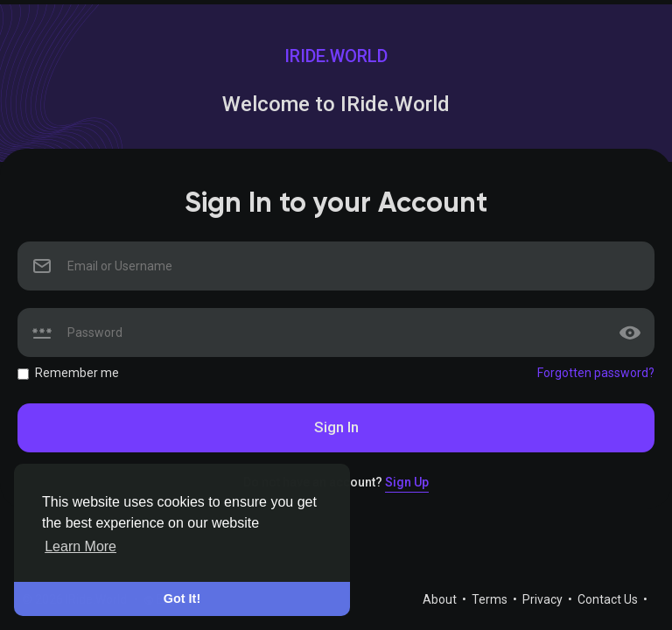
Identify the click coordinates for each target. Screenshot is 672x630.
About (441, 599)
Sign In (336, 427)
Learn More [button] (80, 546)
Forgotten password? (596, 373)
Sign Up (407, 482)
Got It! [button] (182, 598)
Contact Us (609, 599)
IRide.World (336, 56)
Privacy (544, 599)
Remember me (77, 373)
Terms (491, 599)
